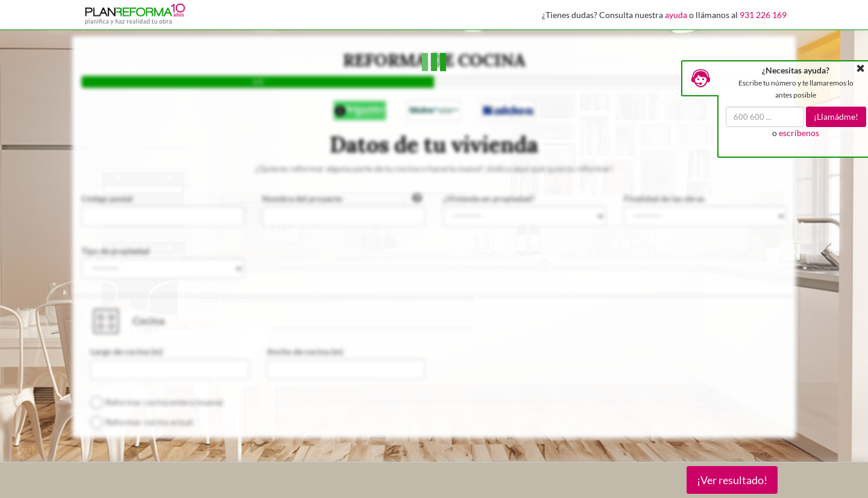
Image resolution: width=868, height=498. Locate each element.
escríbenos (799, 133)
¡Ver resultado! (732, 480)
